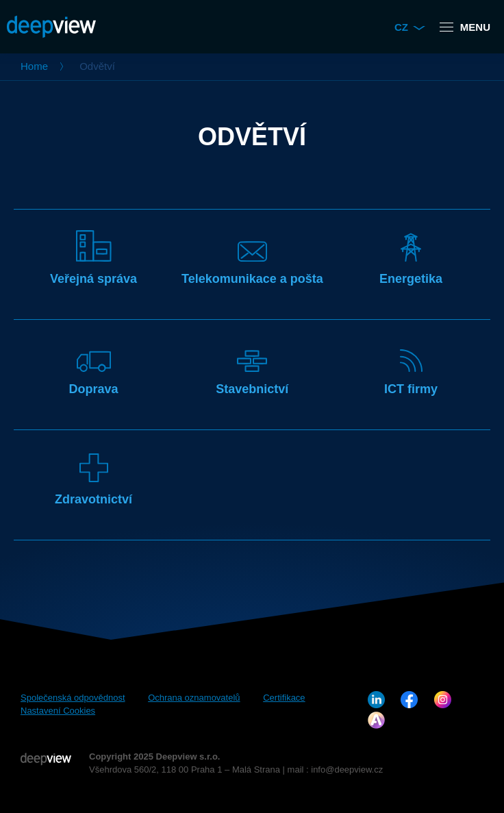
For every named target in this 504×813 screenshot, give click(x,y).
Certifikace (284, 698)
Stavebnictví (252, 368)
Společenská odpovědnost (73, 698)
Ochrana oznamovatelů (194, 698)
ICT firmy (411, 368)
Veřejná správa (93, 258)
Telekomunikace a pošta (252, 258)
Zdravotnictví (93, 478)
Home (34, 66)
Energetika (411, 258)
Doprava (94, 368)
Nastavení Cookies (58, 711)
